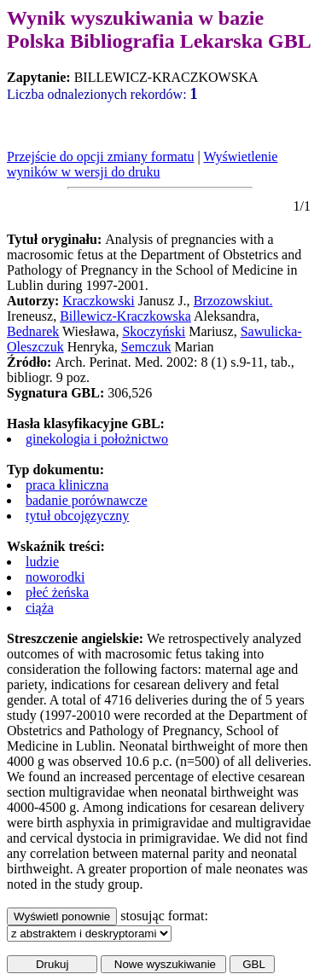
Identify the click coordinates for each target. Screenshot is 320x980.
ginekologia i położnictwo (97, 439)
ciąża (40, 608)
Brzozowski (226, 301)
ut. (265, 301)
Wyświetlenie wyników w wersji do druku (142, 164)
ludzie (42, 562)
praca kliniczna (67, 485)
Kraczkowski (98, 301)
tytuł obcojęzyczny (77, 516)
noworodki (55, 577)
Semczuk (146, 347)
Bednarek (33, 331)
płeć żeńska (57, 592)
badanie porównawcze (87, 500)
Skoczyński (154, 331)
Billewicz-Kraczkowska (125, 316)
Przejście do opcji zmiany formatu (100, 157)
